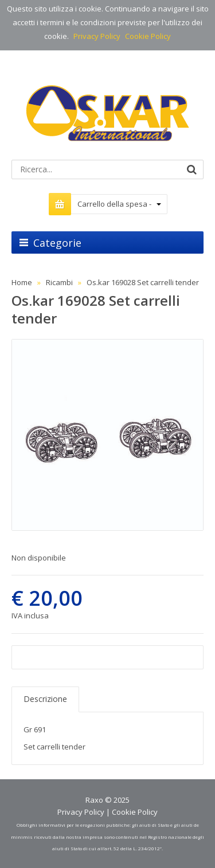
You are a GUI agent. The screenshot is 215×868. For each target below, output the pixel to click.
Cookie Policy (148, 36)
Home (22, 282)
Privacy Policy (97, 36)
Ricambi (59, 282)
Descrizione (45, 699)
